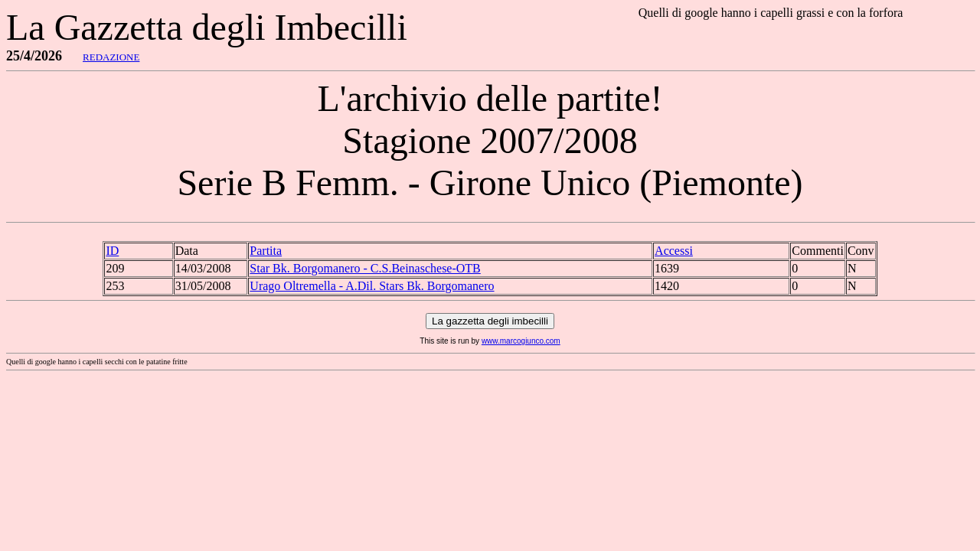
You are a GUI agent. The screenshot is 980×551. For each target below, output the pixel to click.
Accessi (674, 251)
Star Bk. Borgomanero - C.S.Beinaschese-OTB (365, 268)
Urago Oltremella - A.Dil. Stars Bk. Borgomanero (372, 286)
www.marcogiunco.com (521, 341)
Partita (266, 251)
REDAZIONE (111, 57)
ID (112, 251)
